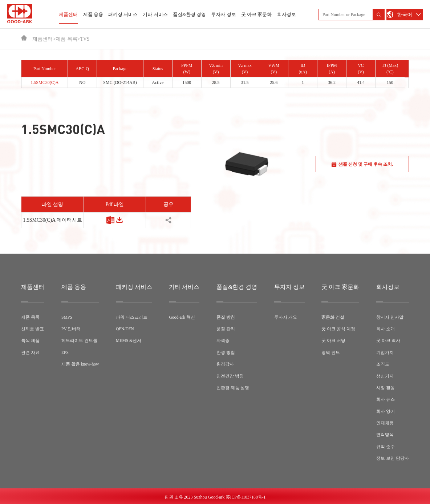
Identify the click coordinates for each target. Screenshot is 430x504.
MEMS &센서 (129, 340)
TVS (85, 39)
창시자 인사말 (390, 317)
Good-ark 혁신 (182, 317)
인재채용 (385, 422)
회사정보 (287, 14)
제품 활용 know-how (80, 364)
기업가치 (385, 352)
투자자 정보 (223, 14)
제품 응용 (93, 14)
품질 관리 (226, 329)
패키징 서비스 (123, 14)
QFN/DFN (125, 329)
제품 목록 (66, 39)
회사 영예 (386, 410)
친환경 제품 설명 (233, 387)
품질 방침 (226, 317)
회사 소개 (386, 329)
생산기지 (385, 375)
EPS (65, 352)
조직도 (383, 364)
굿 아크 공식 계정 (338, 329)
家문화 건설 (333, 317)
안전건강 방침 (230, 375)
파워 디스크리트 (132, 317)
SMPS (67, 317)
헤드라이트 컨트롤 (79, 340)
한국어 (405, 15)
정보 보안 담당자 (393, 457)
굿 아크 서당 (333, 340)
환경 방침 (226, 352)
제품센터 (68, 18)
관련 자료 (30, 352)
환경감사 (226, 364)
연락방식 (385, 434)
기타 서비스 (155, 14)
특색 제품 (30, 340)
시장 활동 (386, 387)
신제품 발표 (33, 329)
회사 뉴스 (386, 399)
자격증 (223, 340)
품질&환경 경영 (189, 14)
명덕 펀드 (331, 352)
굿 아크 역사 (388, 340)
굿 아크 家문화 (257, 14)
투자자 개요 (286, 317)
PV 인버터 (71, 329)
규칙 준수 (386, 445)
